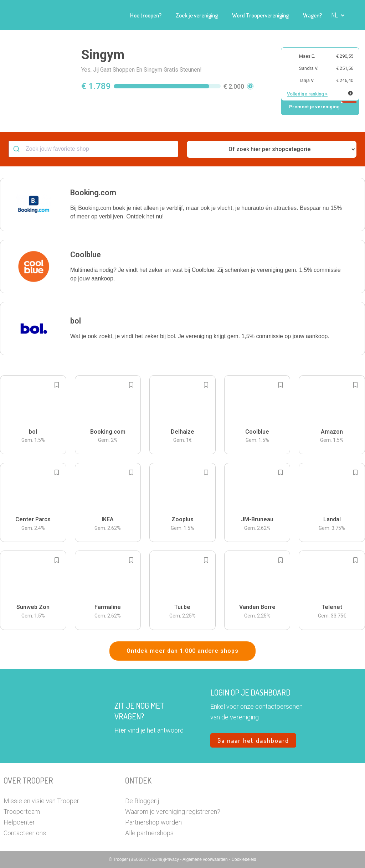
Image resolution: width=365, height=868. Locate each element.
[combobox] (93, 149)
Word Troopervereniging (260, 15)
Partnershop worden (153, 822)
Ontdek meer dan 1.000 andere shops (182, 651)
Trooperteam (22, 812)
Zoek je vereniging (197, 15)
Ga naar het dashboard (253, 740)
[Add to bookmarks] (57, 385)
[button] (338, 15)
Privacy (173, 859)
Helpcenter (19, 822)
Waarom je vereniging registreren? (173, 812)
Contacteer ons (25, 833)
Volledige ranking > (307, 94)
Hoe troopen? (146, 15)
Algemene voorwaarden (206, 859)
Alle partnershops (149, 833)
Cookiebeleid (244, 859)
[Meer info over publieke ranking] (350, 93)
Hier (120, 730)
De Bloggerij (142, 801)
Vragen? (312, 15)
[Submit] (17, 149)
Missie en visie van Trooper (41, 801)
